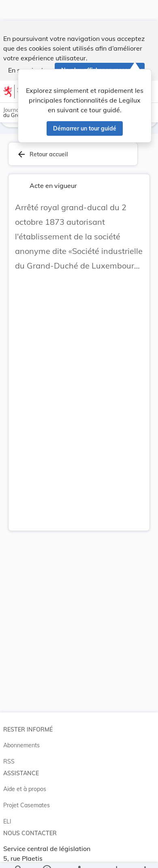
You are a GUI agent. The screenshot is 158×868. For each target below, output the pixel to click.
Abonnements (21, 738)
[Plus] (145, 855)
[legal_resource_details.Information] (47, 855)
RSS (9, 754)
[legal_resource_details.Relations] (79, 855)
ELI (7, 814)
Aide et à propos (25, 781)
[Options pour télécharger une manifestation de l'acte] (116, 855)
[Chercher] (19, 855)
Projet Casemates (27, 798)
